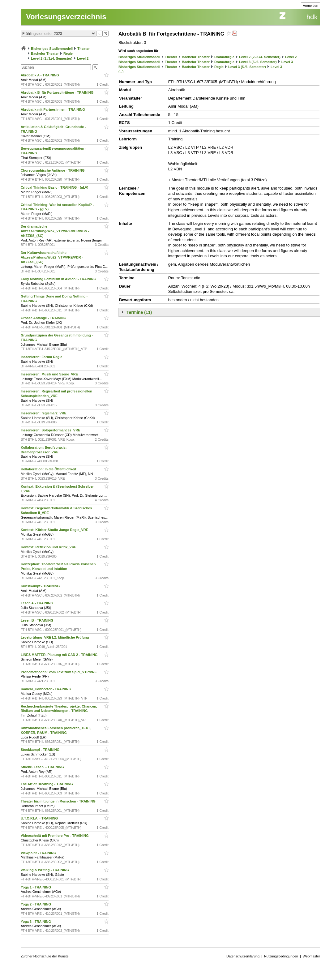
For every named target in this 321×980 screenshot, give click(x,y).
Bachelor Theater (45, 53)
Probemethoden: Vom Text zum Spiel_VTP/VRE (59, 672)
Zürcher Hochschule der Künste (45, 956)
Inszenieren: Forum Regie (42, 357)
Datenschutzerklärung (243, 956)
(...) (121, 71)
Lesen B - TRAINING (38, 620)
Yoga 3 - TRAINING (36, 922)
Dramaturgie (224, 57)
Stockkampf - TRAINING (41, 750)
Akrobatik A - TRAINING (40, 75)
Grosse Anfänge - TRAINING (44, 318)
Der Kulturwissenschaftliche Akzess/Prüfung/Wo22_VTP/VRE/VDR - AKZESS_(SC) (52, 257)
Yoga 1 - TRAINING (36, 887)
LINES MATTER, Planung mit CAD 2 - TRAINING (60, 655)
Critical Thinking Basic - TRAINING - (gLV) (55, 187)
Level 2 (83, 58)
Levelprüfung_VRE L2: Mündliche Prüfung (55, 637)
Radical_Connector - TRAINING (46, 689)
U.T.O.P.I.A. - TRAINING (40, 818)
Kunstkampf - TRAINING (41, 586)
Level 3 (287, 62)
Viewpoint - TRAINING (39, 853)
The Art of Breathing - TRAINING (47, 784)
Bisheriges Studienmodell (52, 49)
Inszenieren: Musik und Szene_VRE (50, 374)
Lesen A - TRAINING (37, 603)
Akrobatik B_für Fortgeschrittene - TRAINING (58, 92)
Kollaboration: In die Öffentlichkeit (49, 469)
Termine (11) (139, 312)
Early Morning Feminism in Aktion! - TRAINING (59, 279)
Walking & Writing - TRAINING (45, 870)
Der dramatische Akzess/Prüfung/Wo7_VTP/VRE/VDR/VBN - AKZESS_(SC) (55, 231)
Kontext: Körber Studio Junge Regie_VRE (55, 530)
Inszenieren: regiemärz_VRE (44, 413)
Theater (83, 49)
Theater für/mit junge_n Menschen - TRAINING (59, 801)
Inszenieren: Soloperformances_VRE (51, 430)
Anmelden (310, 6)
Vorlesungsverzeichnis (66, 17)
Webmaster (311, 956)
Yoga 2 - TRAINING (36, 904)
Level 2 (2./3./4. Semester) (52, 58)
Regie (68, 53)
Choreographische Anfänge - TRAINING (53, 170)
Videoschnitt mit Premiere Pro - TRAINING (55, 836)
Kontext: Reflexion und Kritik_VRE (49, 547)
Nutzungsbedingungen (281, 956)
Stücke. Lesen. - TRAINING (43, 767)
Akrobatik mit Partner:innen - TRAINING (53, 109)
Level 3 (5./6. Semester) (258, 62)
